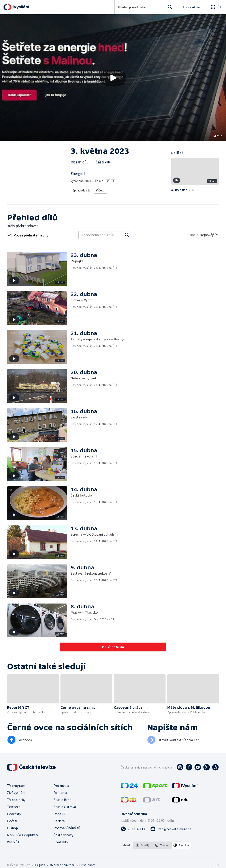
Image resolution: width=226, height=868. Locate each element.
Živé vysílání (16, 795)
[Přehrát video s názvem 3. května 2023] (113, 78)
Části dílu (103, 162)
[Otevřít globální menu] (216, 7)
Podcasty (14, 817)
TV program (16, 788)
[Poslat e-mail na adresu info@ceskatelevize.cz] (171, 832)
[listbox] (162, 848)
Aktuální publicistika (108, 189)
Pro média (61, 788)
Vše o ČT (13, 845)
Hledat (169, 9)
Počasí (12, 824)
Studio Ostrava (65, 810)
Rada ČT (60, 817)
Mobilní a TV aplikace (23, 838)
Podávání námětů (67, 831)
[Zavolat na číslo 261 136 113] (133, 832)
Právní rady (80, 196)
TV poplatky (16, 802)
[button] (113, 78)
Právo (115, 196)
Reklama (60, 795)
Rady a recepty (135, 189)
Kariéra (59, 824)
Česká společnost (134, 196)
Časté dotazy (63, 838)
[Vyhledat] (127, 238)
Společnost (99, 196)
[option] (143, 848)
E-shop (12, 831)
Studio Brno (63, 802)
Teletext (14, 810)
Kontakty (61, 845)
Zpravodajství (81, 189)
